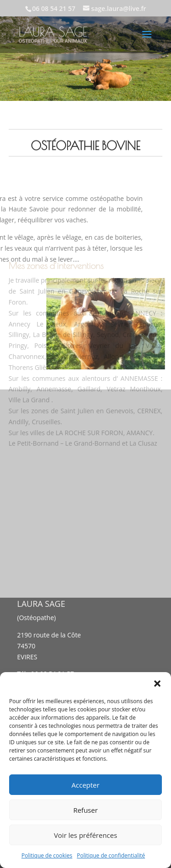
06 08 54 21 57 (54, 8)
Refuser (86, 810)
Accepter (85, 785)
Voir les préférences (85, 835)
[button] (157, 684)
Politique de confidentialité (111, 855)
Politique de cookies (47, 855)
